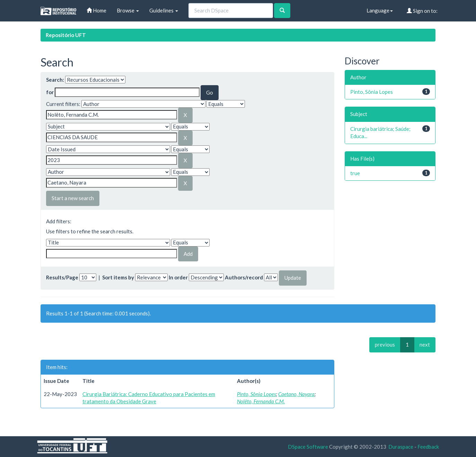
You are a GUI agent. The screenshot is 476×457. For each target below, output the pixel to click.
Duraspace (401, 447)
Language (380, 10)
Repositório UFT (66, 35)
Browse (128, 10)
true (355, 173)
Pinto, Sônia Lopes (257, 394)
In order (178, 277)
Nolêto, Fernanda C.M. (261, 401)
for (50, 92)
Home (96, 10)
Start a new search (73, 198)
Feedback (428, 447)
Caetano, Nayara (296, 394)
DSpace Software (308, 447)
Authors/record (244, 277)
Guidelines (164, 10)
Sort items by (118, 277)
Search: (55, 80)
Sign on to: (422, 11)
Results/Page (62, 277)
